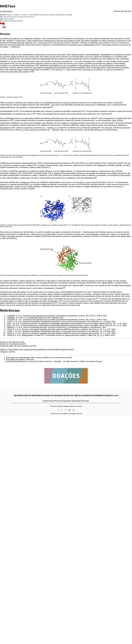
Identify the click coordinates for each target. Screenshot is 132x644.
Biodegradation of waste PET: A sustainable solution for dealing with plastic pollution (54, 335)
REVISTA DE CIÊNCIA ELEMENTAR (77, 396)
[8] (123, 163)
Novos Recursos (56, 401)
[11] (98, 298)
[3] (111, 113)
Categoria (4, 352)
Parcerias (85, 401)
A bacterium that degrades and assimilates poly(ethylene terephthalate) (50, 316)
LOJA (116, 396)
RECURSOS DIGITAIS (23, 396)
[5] (114, 122)
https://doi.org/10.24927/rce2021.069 (12, 21)
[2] (52, 107)
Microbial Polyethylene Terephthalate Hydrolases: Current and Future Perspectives (54, 322)
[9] (96, 177)
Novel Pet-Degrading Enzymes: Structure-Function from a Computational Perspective (56, 327)
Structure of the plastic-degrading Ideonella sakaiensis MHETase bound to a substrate (55, 329)
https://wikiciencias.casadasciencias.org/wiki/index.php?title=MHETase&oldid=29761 (41, 350)
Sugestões (67, 401)
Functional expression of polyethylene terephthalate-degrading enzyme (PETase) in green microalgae (59, 324)
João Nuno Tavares (9, 19)
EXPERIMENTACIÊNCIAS (103, 396)
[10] (64, 288)
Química (12, 352)
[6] (99, 127)
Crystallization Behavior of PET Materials (43, 318)
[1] (8, 61)
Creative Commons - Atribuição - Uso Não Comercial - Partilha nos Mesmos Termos (70, 361)
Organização (76, 401)
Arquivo (46, 401)
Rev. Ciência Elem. (44, 15)
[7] (22, 157)
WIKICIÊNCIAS (38, 396)
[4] (97, 118)
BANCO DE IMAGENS (54, 396)
